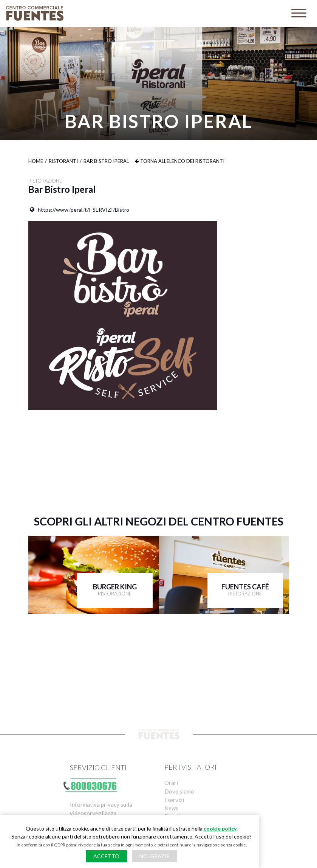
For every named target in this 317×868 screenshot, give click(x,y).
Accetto (106, 856)
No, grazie (155, 856)
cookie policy (220, 828)
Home (36, 161)
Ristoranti (63, 161)
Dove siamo (179, 803)
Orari (171, 794)
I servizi (174, 813)
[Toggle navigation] (299, 13)
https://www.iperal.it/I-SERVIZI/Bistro (79, 209)
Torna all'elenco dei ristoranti (180, 161)
